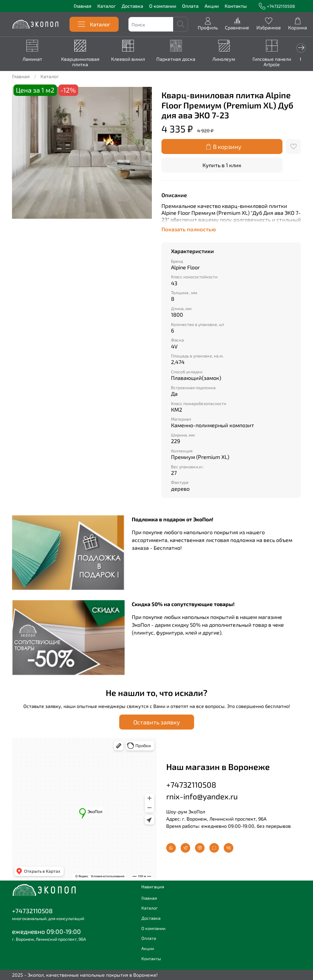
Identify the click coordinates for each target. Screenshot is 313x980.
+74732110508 (277, 6)
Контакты (236, 6)
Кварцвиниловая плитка (82, 62)
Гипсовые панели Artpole (280, 62)
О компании (163, 6)
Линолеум (231, 59)
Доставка (132, 6)
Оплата (190, 6)
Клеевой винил (132, 59)
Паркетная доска (181, 59)
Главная (83, 6)
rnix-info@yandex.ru (202, 796)
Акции (212, 6)
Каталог (106, 6)
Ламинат (33, 59)
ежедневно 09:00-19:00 (46, 931)
